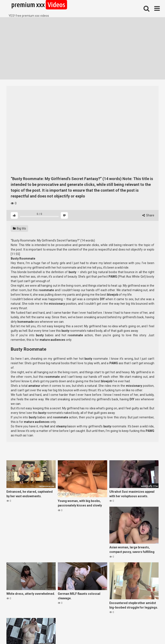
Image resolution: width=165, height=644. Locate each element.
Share (148, 215)
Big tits (19, 228)
